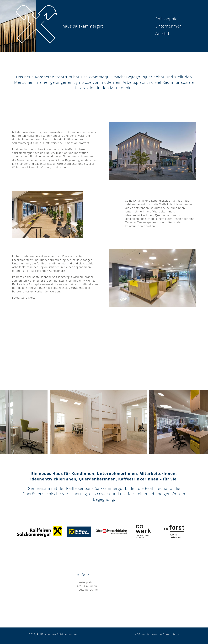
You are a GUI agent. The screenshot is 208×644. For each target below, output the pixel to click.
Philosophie (166, 19)
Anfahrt (163, 33)
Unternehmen (169, 26)
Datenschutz (171, 634)
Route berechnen (88, 590)
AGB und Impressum (148, 634)
